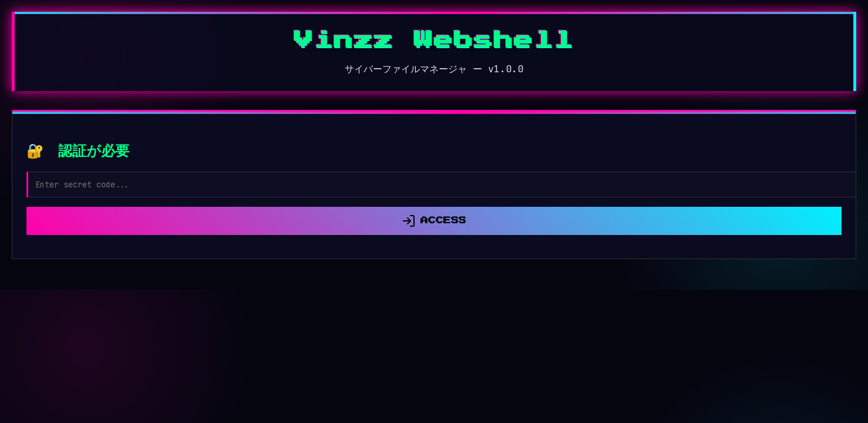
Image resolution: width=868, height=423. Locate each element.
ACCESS (434, 221)
